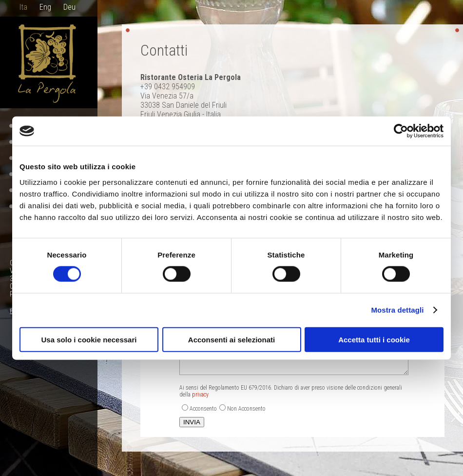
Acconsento (203, 409)
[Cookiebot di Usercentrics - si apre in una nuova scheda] (401, 131)
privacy (200, 395)
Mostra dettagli (397, 310)
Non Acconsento (246, 409)
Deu (69, 7)
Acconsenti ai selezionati (231, 339)
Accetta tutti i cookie (374, 339)
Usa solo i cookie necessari (89, 339)
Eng (45, 7)
